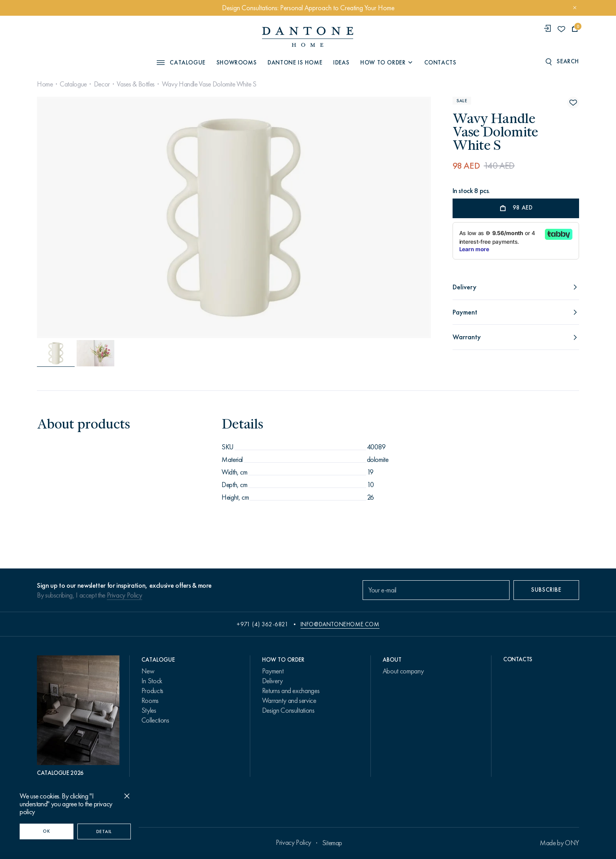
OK (46, 831)
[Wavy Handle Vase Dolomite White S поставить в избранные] (573, 103)
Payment (273, 671)
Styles (149, 710)
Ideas (341, 63)
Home (45, 84)
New (148, 671)
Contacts (440, 63)
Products (152, 691)
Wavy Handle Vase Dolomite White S (209, 84)
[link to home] (308, 37)
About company (403, 671)
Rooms (150, 701)
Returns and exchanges (291, 691)
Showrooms (236, 63)
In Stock (152, 681)
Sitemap (332, 843)
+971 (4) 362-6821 (262, 624)
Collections (155, 720)
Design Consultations (288, 710)
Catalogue (73, 84)
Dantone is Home (295, 63)
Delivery (272, 681)
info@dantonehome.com (340, 624)
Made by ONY (559, 843)
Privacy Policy (125, 595)
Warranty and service (289, 701)
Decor (102, 84)
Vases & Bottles (136, 84)
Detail (104, 831)
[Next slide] (371, 217)
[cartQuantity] (575, 29)
